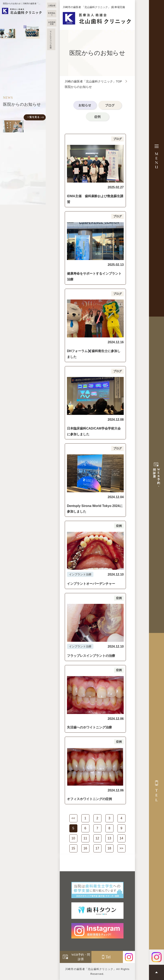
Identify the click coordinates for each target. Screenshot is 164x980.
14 (121, 838)
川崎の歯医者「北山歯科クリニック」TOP (93, 81)
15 (73, 848)
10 (73, 838)
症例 (97, 117)
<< (73, 818)
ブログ (110, 105)
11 (85, 838)
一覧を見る (33, 117)
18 (109, 848)
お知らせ (85, 105)
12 (97, 838)
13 (109, 838)
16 (85, 848)
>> (121, 848)
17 (97, 848)
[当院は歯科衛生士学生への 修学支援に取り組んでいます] (97, 890)
